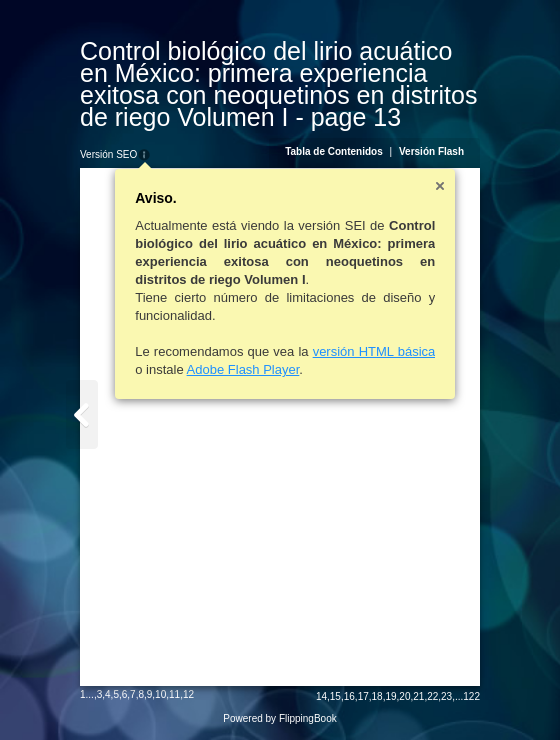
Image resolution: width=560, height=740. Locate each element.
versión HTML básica (374, 351)
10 (160, 694)
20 (404, 696)
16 (349, 696)
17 (363, 696)
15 (335, 696)
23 (446, 696)
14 (321, 696)
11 (174, 694)
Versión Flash (431, 151)
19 (390, 696)
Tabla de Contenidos (334, 151)
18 (377, 696)
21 (418, 696)
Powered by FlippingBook (279, 718)
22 (432, 696)
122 (471, 696)
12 (188, 694)
